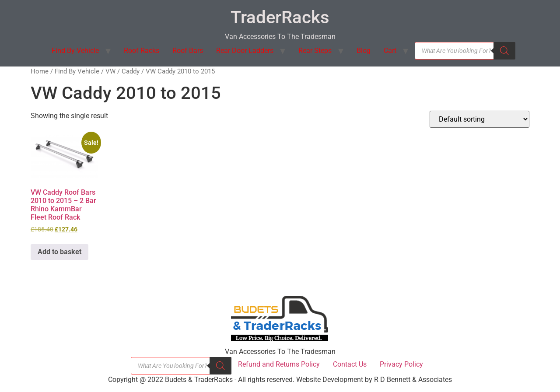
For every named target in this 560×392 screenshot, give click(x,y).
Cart (390, 51)
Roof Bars (188, 51)
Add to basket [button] (59, 252)
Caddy (131, 71)
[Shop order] (479, 119)
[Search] (504, 51)
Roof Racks (142, 51)
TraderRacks (280, 17)
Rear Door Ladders (245, 51)
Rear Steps (315, 51)
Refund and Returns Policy (279, 364)
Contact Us (350, 364)
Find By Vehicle (75, 51)
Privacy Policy (401, 364)
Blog (364, 51)
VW (110, 71)
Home (40, 71)
